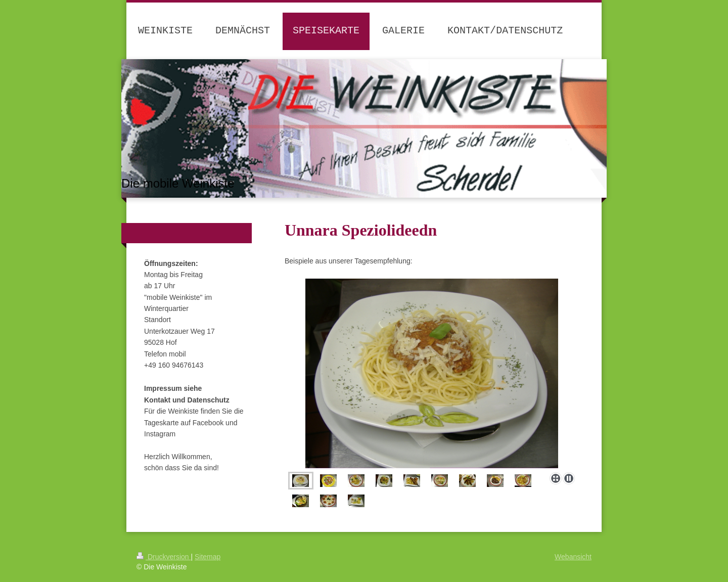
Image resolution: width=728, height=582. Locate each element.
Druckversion (164, 557)
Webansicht (573, 557)
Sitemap (208, 557)
